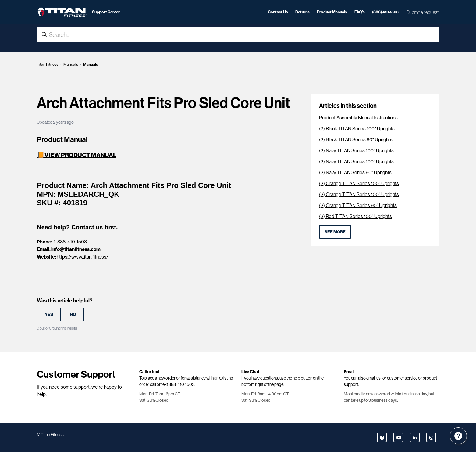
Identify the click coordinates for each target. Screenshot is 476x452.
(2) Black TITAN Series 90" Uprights (356, 140)
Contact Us (278, 12)
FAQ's (360, 12)
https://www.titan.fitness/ (82, 257)
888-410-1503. (182, 384)
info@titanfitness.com (76, 249)
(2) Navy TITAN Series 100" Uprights (356, 151)
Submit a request (423, 12)
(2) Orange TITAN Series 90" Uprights (358, 205)
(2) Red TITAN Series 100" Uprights (355, 216)
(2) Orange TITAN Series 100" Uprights (359, 184)
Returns (302, 12)
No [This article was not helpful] (73, 314)
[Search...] (238, 34)
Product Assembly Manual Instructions (358, 118)
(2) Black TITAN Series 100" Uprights (357, 129)
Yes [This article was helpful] (49, 314)
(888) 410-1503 (385, 12)
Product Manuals (332, 12)
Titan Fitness (48, 64)
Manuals (71, 64)
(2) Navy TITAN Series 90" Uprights (355, 173)
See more (335, 232)
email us (373, 378)
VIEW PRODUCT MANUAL (80, 155)
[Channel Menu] (458, 436)
